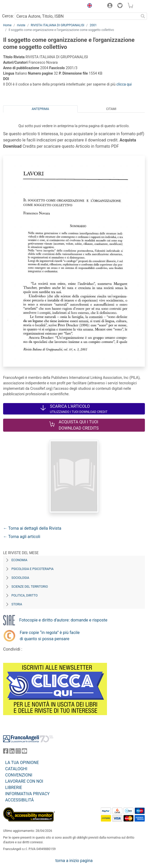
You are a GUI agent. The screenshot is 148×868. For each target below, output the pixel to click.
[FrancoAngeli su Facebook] (6, 752)
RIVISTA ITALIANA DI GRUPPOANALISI (57, 25)
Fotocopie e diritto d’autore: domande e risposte (63, 620)
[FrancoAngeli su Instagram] (18, 752)
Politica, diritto (25, 595)
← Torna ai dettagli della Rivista (32, 528)
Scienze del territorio (30, 587)
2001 (93, 25)
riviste (21, 25)
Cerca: (8, 16)
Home (7, 25)
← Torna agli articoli (22, 537)
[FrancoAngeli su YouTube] (24, 752)
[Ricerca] (143, 16)
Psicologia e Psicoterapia (32, 569)
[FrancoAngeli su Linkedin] (12, 752)
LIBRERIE (14, 788)
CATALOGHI (16, 769)
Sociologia (20, 578)
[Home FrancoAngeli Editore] (21, 6)
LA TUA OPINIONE (22, 763)
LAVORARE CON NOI (24, 781)
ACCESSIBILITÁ (19, 800)
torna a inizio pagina (74, 861)
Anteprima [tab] (40, 109)
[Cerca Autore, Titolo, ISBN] (77, 16)
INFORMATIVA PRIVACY (27, 794)
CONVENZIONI (19, 775)
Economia (19, 560)
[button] (88, 6)
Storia (17, 604)
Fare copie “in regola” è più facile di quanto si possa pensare (50, 636)
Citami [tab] (111, 109)
